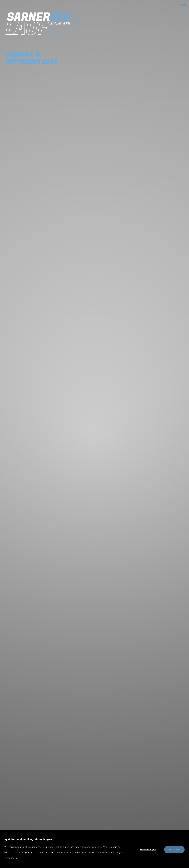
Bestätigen (174, 849)
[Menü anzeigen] (180, 5)
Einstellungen (148, 850)
